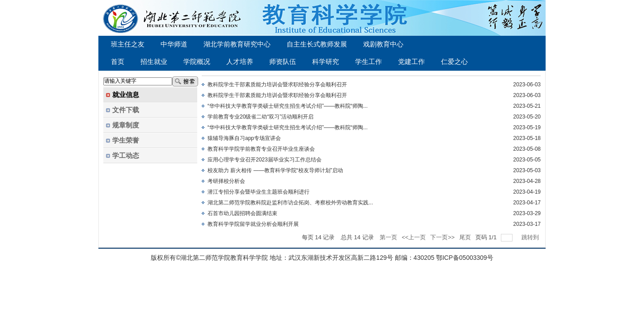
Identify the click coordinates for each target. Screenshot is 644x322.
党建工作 (411, 62)
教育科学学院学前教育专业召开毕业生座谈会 (261, 149)
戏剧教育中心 (383, 44)
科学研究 (326, 62)
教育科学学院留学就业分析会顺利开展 (253, 224)
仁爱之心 (454, 62)
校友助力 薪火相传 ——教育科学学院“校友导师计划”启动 (275, 170)
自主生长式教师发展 (317, 44)
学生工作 (369, 62)
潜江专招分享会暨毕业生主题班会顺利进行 (258, 192)
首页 (118, 62)
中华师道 (174, 44)
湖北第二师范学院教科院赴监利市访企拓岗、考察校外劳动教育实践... (290, 203)
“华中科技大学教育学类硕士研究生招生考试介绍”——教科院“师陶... (288, 106)
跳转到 (531, 237)
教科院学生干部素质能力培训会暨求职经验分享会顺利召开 (277, 85)
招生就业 (154, 62)
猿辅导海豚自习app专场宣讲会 (244, 138)
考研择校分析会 (226, 181)
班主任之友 (128, 44)
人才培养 (240, 62)
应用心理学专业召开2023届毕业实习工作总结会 (265, 160)
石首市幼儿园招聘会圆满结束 (242, 213)
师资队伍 (283, 62)
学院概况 (197, 62)
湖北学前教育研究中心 (237, 44)
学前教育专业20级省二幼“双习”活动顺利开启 (261, 117)
